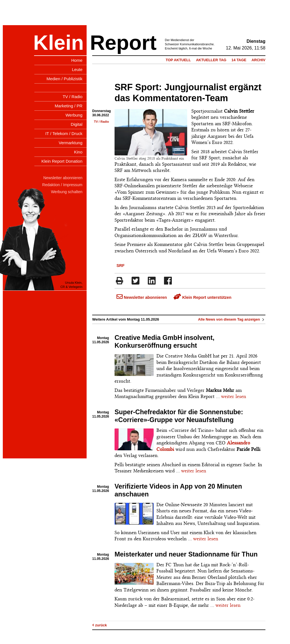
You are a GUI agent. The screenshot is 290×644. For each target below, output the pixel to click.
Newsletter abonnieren (142, 297)
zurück (100, 625)
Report (123, 43)
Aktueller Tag (211, 60)
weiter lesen (234, 396)
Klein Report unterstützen (202, 297)
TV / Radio (101, 122)
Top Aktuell (178, 60)
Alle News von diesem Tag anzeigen (232, 319)
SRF (121, 266)
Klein (59, 43)
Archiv (258, 60)
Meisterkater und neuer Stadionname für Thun (186, 554)
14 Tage (239, 60)
